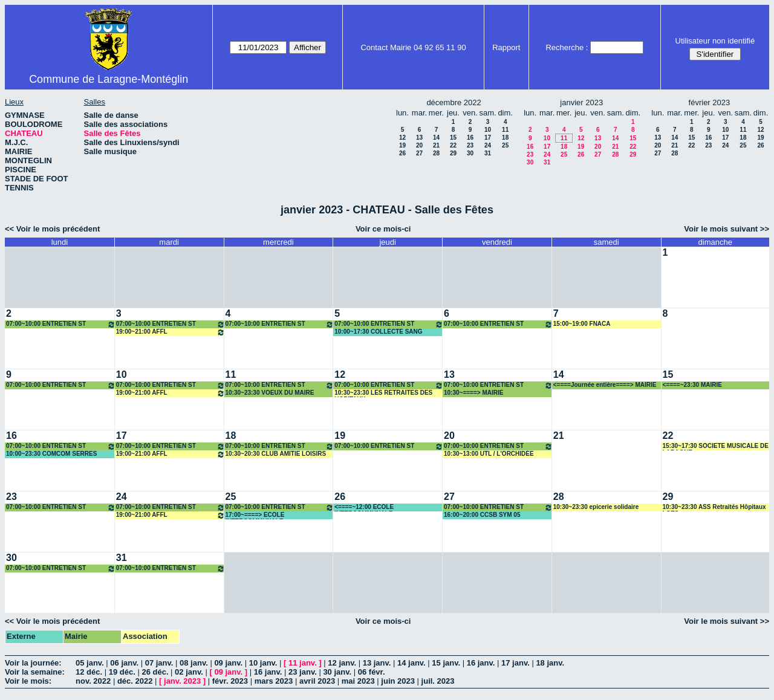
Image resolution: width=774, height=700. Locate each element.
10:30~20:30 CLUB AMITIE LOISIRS (276, 454)
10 (488, 130)
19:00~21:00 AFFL (171, 332)
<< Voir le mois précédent (52, 229)
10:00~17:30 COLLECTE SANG (378, 332)
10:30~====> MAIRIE (473, 393)
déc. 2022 (135, 681)
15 (453, 138)
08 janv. (194, 663)
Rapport (506, 47)
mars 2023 (274, 681)
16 (470, 138)
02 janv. (189, 672)
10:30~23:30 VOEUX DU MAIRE (270, 393)
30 (470, 153)
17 (488, 138)
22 (453, 145)
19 (402, 145)
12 (402, 138)
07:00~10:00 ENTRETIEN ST (61, 324)
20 (419, 145)
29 (453, 153)
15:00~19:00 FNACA (582, 324)
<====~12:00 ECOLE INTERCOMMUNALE (364, 507)
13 (419, 138)
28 (436, 153)
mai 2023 (358, 681)
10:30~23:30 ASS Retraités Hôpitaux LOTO (714, 507)
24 (488, 145)
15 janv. (446, 663)
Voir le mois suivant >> (727, 229)
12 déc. (89, 672)
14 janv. (411, 663)
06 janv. (124, 663)
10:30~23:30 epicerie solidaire (596, 507)
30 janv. (337, 672)
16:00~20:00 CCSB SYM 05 (482, 515)
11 (505, 130)
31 (488, 153)
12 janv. (342, 663)
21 (436, 145)
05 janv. (90, 663)
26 (402, 153)
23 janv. (303, 672)
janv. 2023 (182, 681)
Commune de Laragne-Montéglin (109, 79)
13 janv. (377, 663)
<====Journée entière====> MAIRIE (605, 385)
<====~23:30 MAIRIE (692, 385)
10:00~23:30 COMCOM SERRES (51, 454)
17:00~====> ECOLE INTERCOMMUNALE (255, 515)
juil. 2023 (438, 681)
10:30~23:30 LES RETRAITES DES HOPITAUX (383, 393)
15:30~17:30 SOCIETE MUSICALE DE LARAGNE (716, 446)
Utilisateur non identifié (715, 41)
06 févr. (372, 672)
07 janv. (159, 663)
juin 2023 (398, 681)
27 (419, 153)
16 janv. (481, 663)
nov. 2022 (93, 681)
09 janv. (228, 663)
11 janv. (303, 663)
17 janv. (515, 663)
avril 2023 (317, 681)
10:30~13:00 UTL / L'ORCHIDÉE (489, 454)
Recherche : (567, 47)
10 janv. (263, 663)
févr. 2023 (230, 681)
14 (436, 138)
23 (470, 145)
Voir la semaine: (35, 672)
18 (505, 138)
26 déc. (155, 672)
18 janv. (550, 663)
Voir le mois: (28, 681)
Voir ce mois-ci (383, 229)
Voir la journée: (33, 663)
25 (505, 145)
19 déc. (122, 672)
